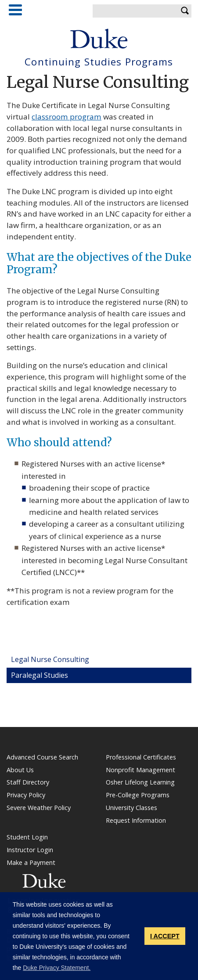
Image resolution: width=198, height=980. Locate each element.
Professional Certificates (141, 757)
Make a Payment (31, 863)
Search (185, 11)
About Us (20, 770)
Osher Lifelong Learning (140, 782)
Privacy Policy (26, 795)
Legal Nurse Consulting (50, 659)
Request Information (136, 821)
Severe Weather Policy (39, 808)
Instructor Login (30, 850)
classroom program (67, 117)
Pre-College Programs (138, 795)
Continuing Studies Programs (99, 62)
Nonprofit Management (140, 770)
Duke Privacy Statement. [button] (57, 968)
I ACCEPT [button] (165, 936)
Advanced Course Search (42, 757)
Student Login (27, 837)
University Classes (131, 808)
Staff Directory (28, 782)
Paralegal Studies (40, 675)
